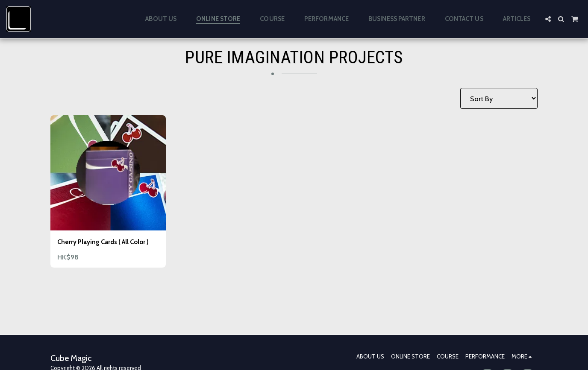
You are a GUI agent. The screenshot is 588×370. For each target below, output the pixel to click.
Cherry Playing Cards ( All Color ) (107, 248)
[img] (108, 173)
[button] (548, 19)
